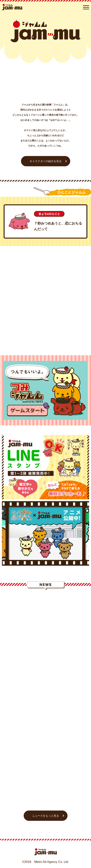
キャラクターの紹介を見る (46, 161)
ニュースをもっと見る (46, 816)
